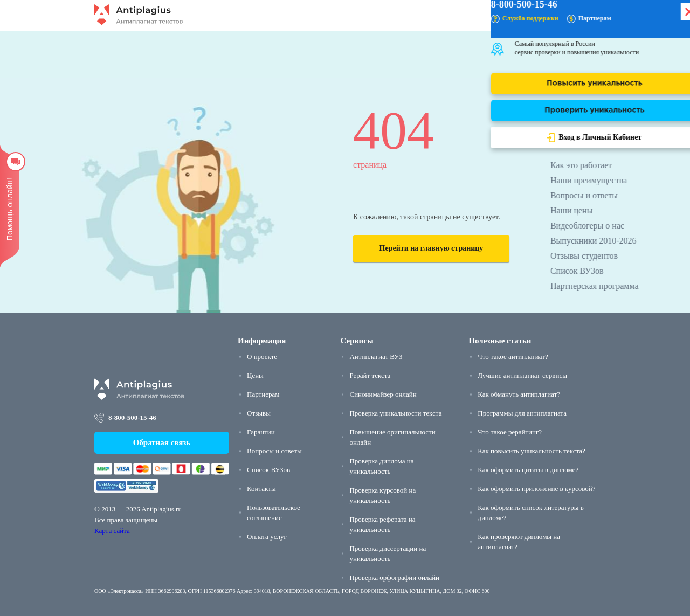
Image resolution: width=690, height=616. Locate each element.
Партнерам (263, 394)
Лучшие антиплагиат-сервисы (522, 375)
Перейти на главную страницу (432, 248)
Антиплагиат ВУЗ (376, 357)
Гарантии (261, 432)
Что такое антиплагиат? (513, 357)
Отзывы (259, 413)
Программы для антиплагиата (522, 413)
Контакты (261, 489)
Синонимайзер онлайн (383, 394)
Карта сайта (112, 531)
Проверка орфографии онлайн (394, 577)
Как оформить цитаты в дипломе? (528, 470)
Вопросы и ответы (274, 451)
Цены (255, 375)
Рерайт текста (370, 375)
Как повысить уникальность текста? (532, 451)
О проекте (262, 357)
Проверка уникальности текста (395, 413)
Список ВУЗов (268, 470)
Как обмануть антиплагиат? (519, 394)
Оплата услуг (267, 537)
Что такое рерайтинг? (510, 432)
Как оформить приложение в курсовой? (536, 489)
